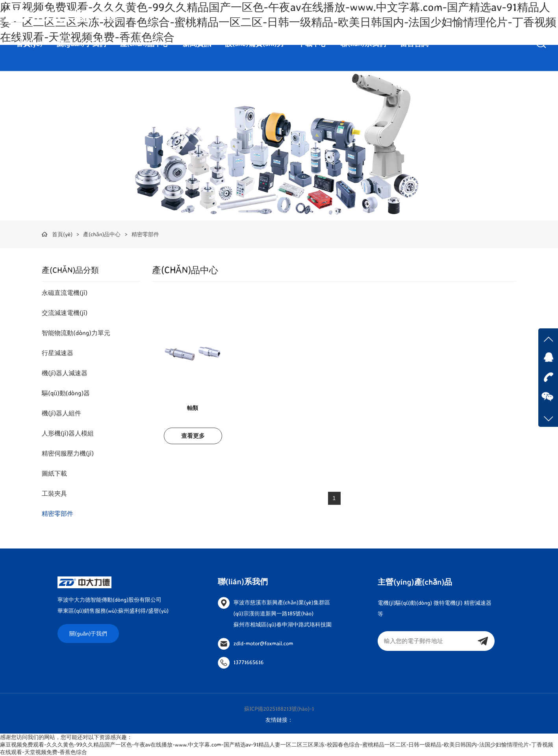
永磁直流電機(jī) (65, 293)
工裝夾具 (54, 493)
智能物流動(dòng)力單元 (76, 333)
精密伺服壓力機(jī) (68, 453)
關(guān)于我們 (81, 43)
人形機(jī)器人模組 (68, 433)
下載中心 (312, 43)
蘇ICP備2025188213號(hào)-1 (279, 709)
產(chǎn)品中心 (144, 43)
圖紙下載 (54, 473)
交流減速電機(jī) (65, 313)
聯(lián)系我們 (363, 43)
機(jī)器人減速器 (65, 373)
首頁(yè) (29, 43)
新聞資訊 (197, 43)
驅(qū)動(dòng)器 (66, 393)
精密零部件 (145, 234)
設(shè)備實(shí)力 (255, 43)
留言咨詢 (414, 43)
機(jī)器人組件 (61, 413)
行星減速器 (57, 353)
